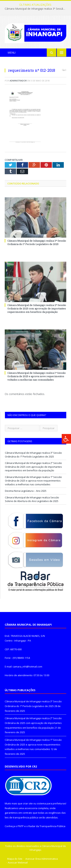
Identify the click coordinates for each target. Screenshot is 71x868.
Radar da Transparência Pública (47, 826)
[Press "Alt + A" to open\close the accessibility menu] (66, 439)
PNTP (21, 826)
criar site (28, 803)
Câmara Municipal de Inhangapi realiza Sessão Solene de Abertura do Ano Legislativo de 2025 (32, 499)
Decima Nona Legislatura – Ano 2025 (26, 491)
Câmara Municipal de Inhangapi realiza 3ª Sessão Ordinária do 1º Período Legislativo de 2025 (36, 9)
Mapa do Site (15, 859)
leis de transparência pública (21, 817)
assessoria (31, 808)
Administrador (18, 81)
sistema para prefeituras (51, 803)
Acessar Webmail (18, 863)
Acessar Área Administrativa (42, 859)
